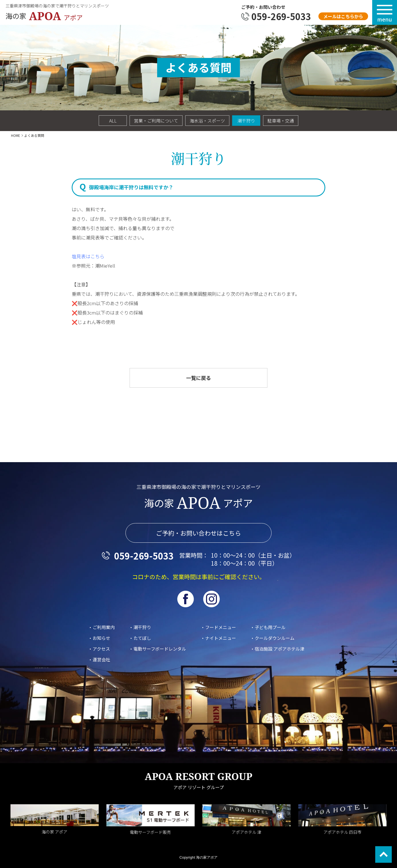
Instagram (211, 599)
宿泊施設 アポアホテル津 (280, 649)
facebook (186, 599)
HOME (16, 135)
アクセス (101, 649)
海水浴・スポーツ (207, 121)
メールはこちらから (343, 16)
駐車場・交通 (281, 121)
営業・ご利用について (156, 121)
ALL (113, 121)
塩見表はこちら (88, 256)
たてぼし (142, 638)
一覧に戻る (198, 378)
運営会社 (101, 659)
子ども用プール (270, 627)
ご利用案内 (104, 627)
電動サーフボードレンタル (160, 649)
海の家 (47, 16)
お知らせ (101, 638)
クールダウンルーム (275, 638)
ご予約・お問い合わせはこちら (198, 533)
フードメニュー (221, 627)
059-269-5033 (281, 16)
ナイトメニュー (221, 638)
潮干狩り (246, 121)
